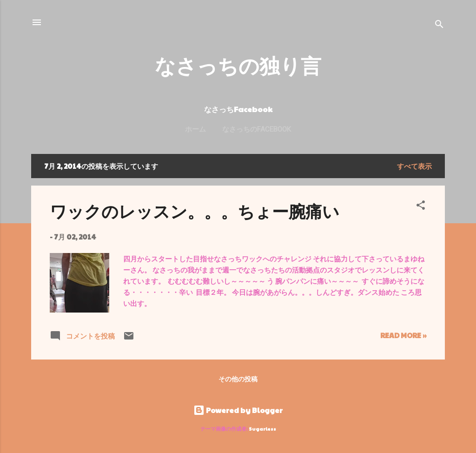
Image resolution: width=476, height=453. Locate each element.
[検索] (439, 25)
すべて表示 (414, 166)
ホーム (195, 129)
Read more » (403, 335)
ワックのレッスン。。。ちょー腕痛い (195, 211)
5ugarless (263, 429)
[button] (421, 207)
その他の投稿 (238, 379)
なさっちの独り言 (238, 65)
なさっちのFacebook (257, 129)
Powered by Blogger (238, 410)
